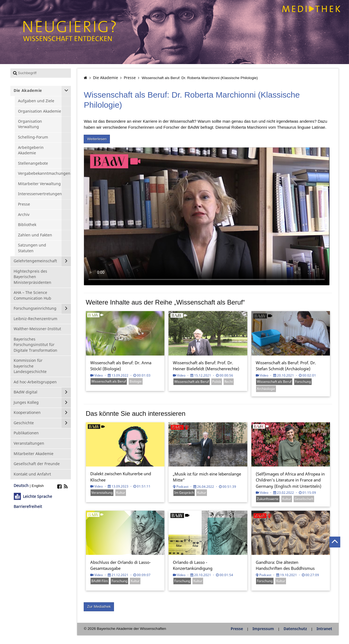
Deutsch (21, 485)
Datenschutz (295, 629)
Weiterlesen (97, 139)
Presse (130, 78)
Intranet (324, 629)
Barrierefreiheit (28, 506)
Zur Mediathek (99, 607)
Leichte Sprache (37, 496)
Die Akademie (106, 78)
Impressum (263, 629)
